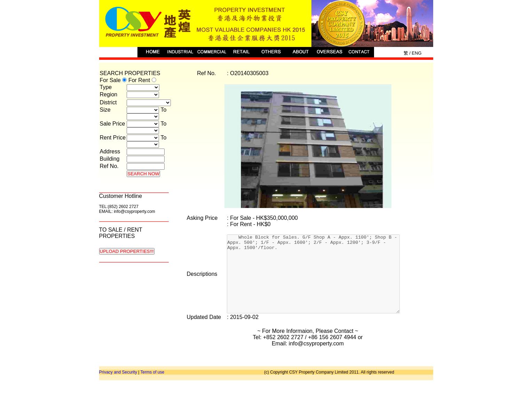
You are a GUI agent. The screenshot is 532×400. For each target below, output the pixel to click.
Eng (416, 53)
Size (105, 110)
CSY (266, 23)
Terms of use (152, 388)
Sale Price (113, 124)
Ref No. (109, 166)
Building (110, 159)
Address (110, 151)
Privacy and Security (118, 388)
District (108, 102)
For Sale (114, 80)
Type (106, 87)
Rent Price (113, 138)
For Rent (142, 80)
